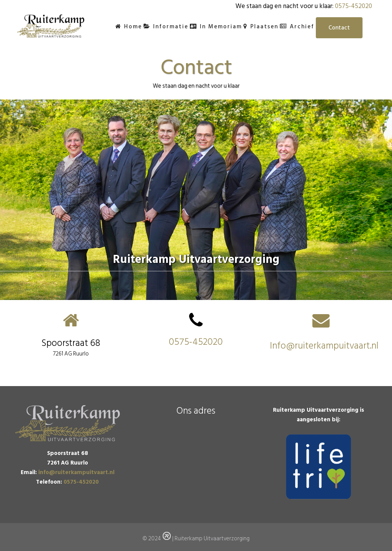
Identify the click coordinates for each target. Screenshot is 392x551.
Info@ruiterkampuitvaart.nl (324, 346)
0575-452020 (354, 6)
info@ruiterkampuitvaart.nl (76, 472)
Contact (339, 28)
